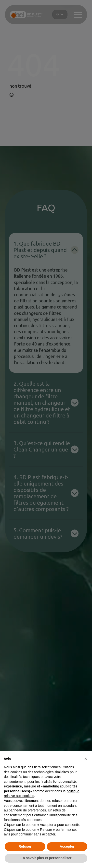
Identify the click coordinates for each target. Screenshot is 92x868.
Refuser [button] (25, 846)
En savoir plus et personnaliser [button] (46, 858)
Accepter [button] (67, 846)
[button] (86, 759)
